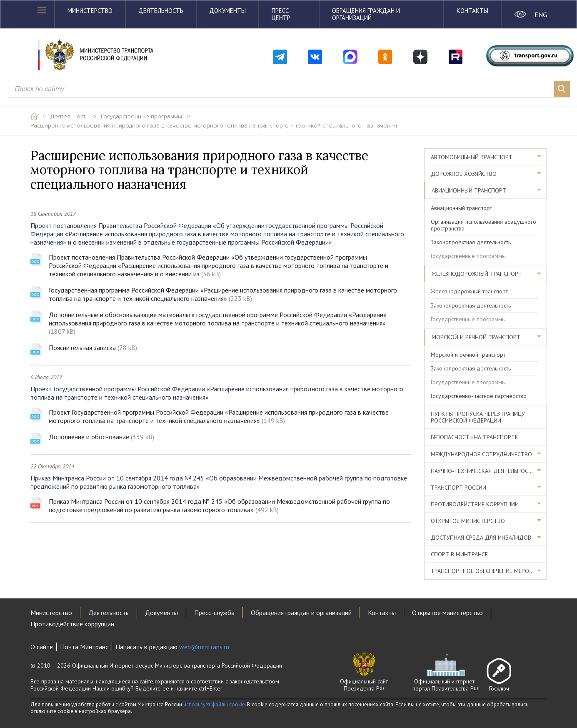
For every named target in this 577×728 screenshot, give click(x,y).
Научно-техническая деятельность (483, 471)
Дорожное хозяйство (464, 174)
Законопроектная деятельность (471, 242)
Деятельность (161, 11)
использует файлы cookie (214, 704)
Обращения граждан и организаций (366, 14)
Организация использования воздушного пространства (483, 225)
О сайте (42, 647)
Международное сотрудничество (481, 454)
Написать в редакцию (172, 647)
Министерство (90, 11)
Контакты (472, 11)
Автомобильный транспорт (472, 157)
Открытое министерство (468, 521)
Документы (227, 11)
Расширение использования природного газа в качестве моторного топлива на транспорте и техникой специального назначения (214, 126)
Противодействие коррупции (475, 504)
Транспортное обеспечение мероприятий (489, 571)
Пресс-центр (281, 14)
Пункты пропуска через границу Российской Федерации (478, 417)
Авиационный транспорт (469, 190)
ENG (541, 15)
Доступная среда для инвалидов (481, 538)
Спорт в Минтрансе (459, 554)
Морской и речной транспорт (476, 337)
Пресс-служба (214, 613)
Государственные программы (141, 117)
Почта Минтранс (84, 647)
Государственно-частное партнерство (479, 396)
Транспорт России (458, 488)
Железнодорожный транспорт (477, 274)
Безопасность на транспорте (474, 437)
